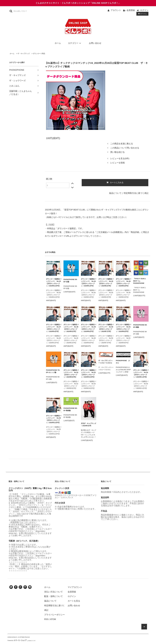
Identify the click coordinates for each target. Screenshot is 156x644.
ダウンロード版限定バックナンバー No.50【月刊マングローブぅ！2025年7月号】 (106, 328)
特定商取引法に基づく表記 (136, 193)
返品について (115, 193)
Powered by (22, 640)
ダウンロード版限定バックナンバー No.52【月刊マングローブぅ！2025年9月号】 (71, 374)
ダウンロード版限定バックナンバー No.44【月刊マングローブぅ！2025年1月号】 (89, 282)
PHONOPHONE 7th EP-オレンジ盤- (53, 371)
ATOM (53, 619)
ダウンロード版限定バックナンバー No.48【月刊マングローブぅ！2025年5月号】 (71, 328)
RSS (46, 619)
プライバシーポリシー (54, 615)
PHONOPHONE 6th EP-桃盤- (140, 326)
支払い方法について (53, 592)
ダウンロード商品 (39, 53)
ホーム (58, 43)
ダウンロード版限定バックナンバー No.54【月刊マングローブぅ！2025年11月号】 (141, 374)
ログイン (144, 10)
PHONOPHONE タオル (123, 362)
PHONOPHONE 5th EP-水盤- (70, 281)
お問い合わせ (95, 43)
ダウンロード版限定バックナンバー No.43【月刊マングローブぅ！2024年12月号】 (54, 282)
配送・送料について (53, 596)
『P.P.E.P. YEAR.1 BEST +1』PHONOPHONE (140, 281)
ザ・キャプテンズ (24, 53)
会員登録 (131, 10)
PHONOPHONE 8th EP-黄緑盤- (70, 409)
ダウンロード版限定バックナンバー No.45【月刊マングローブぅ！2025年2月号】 (106, 282)
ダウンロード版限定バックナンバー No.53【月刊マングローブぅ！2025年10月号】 (89, 374)
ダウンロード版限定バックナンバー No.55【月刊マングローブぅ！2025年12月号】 (54, 419)
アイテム (142, 14)
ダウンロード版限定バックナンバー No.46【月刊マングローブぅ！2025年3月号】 (123, 282)
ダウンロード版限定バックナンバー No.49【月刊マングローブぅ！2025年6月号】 (89, 328)
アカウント (116, 10)
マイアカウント (75, 587)
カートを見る (74, 601)
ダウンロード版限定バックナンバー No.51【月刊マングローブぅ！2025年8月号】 (123, 328)
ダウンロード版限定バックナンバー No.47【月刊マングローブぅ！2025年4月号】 (54, 328)
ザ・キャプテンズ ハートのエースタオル (105, 362)
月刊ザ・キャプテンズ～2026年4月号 (89, 425)
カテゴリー (75, 43)
